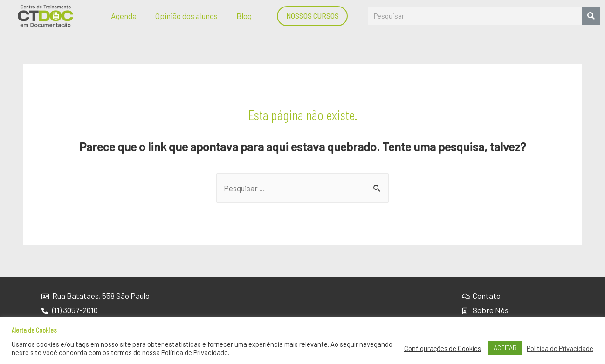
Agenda (124, 16)
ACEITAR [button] (505, 348)
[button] (312, 16)
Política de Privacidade (560, 348)
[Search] (591, 16)
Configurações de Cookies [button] (443, 348)
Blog (244, 16)
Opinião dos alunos (186, 16)
